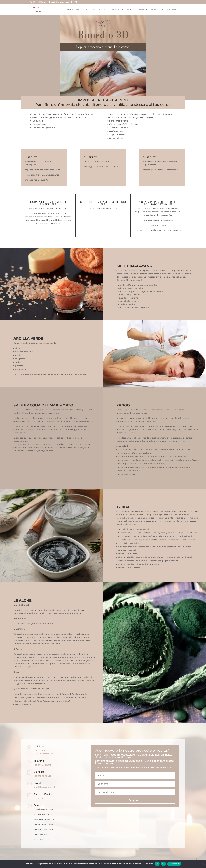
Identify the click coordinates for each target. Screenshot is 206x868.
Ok (157, 864)
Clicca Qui (38, 798)
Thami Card (156, 10)
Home (70, 10)
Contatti (171, 10)
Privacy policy (174, 864)
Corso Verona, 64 (42, 751)
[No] (203, 864)
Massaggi (82, 10)
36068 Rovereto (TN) (44, 754)
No (163, 864)
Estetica (131, 10)
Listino (143, 10)
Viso (106, 10)
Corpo (94, 10)
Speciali (116, 10)
